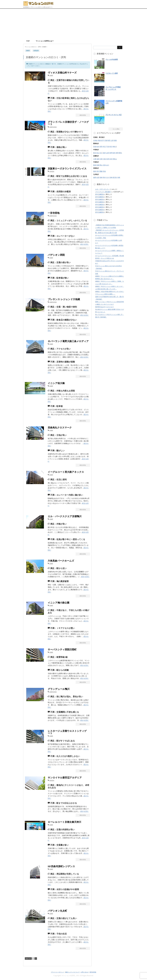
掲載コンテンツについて (72, 972)
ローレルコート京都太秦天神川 (64, 822)
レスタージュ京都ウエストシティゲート (67, 732)
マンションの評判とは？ (45, 41)
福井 (104, 153)
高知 (104, 171)
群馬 (101, 147)
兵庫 (107, 159)
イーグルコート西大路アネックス (66, 472)
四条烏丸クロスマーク (60, 428)
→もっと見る (116, 129)
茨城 (95, 147)
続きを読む (85, 244)
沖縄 (119, 178)
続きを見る (83, 115)
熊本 (104, 178)
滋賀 (98, 159)
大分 (107, 178)
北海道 (95, 140)
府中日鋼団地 (100, 194)
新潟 (95, 153)
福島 (115, 140)
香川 (98, 171)
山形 (112, 140)
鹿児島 (115, 178)
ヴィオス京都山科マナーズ (62, 73)
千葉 (107, 147)
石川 (101, 153)
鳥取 (95, 165)
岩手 (102, 140)
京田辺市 (36, 51)
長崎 (101, 178)
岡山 (101, 165)
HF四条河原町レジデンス (61, 866)
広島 (104, 165)
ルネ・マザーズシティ (102, 189)
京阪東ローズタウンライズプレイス (67, 169)
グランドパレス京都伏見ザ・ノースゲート (68, 123)
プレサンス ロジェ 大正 (114, 115)
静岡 (117, 153)
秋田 (109, 140)
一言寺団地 (54, 213)
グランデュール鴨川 (59, 689)
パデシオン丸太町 (57, 911)
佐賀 (98, 178)
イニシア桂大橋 (56, 383)
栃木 (98, 147)
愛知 (120, 153)
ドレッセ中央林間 (112, 60)
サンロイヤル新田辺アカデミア (65, 778)
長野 (111, 153)
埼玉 (104, 147)
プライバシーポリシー (57, 972)
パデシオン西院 (56, 255)
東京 (111, 147)
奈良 (111, 159)
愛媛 (101, 171)
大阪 (104, 159)
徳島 (95, 171)
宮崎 (111, 178)
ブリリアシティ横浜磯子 (103, 192)
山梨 (107, 153)
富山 (98, 153)
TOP (28, 41)
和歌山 (115, 159)
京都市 (28, 51)
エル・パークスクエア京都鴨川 (65, 516)
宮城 (106, 140)
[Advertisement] (73, 24)
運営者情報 (93, 972)
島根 (98, 165)
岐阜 (114, 153)
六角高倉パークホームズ (61, 561)
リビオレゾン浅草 (112, 73)
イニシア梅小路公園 (59, 603)
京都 (101, 159)
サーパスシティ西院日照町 (62, 650)
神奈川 (115, 147)
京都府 (51, 75)
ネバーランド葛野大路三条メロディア (68, 341)
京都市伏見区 (53, 127)
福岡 (95, 178)
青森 (99, 140)
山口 (107, 165)
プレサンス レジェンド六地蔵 (64, 299)
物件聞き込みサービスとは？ (105, 307)
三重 (95, 159)
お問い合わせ (85, 972)
